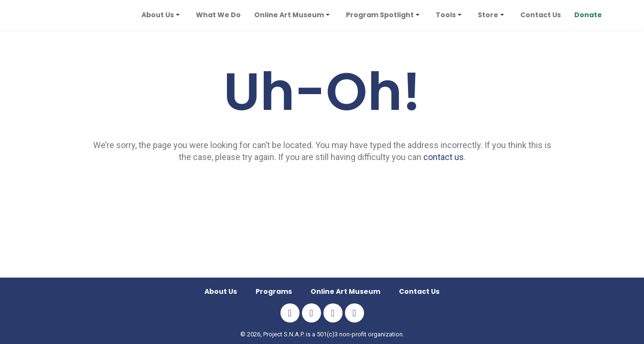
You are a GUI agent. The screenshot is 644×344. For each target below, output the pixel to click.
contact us (444, 157)
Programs (274, 291)
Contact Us (419, 291)
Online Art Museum (345, 291)
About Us (221, 291)
